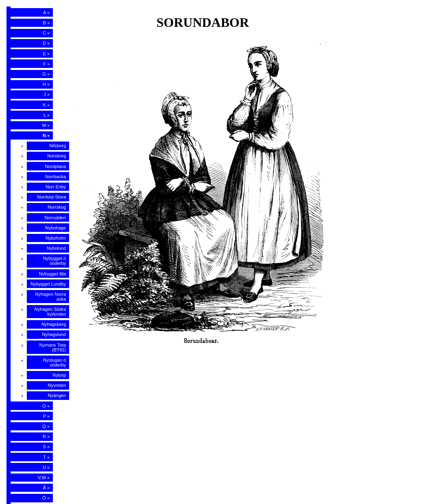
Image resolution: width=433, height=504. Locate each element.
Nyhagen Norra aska (50, 297)
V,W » (44, 478)
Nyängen (57, 395)
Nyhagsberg (54, 324)
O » (46, 406)
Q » (46, 426)
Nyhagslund (54, 334)
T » (46, 457)
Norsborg (57, 156)
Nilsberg (58, 146)
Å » (47, 488)
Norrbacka (56, 177)
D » (46, 43)
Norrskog (57, 207)
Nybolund (56, 248)
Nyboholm (56, 238)
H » (46, 84)
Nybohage (55, 228)
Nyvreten (57, 385)
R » (46, 436)
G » (46, 74)
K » (47, 105)
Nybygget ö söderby (55, 261)
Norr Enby (56, 187)
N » (46, 135)
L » (47, 115)
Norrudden (55, 218)
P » (47, 416)
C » (46, 33)
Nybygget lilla (53, 274)
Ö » (46, 498)
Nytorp (59, 375)
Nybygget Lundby (48, 284)
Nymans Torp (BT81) (53, 347)
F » (46, 64)
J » (47, 94)
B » (47, 23)
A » (46, 13)
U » (46, 467)
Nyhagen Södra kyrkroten (50, 312)
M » (46, 125)
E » (47, 54)
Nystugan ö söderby (55, 362)
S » (47, 447)
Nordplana (56, 166)
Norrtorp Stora (51, 197)
